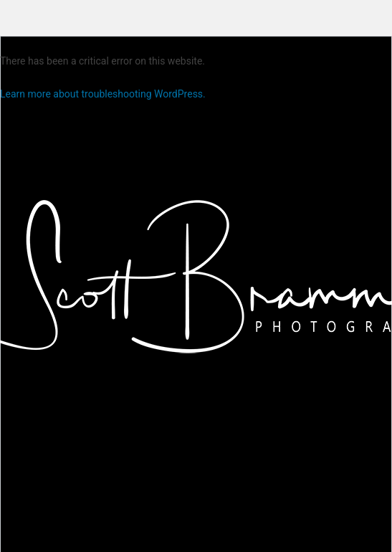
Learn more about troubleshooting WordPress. (103, 94)
